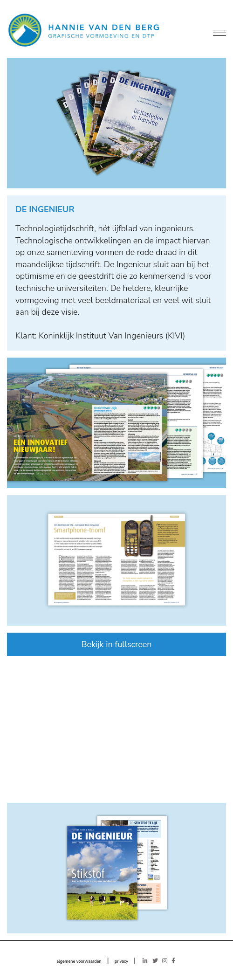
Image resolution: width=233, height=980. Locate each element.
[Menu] (219, 34)
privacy (121, 961)
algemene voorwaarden (79, 961)
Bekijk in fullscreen (116, 644)
